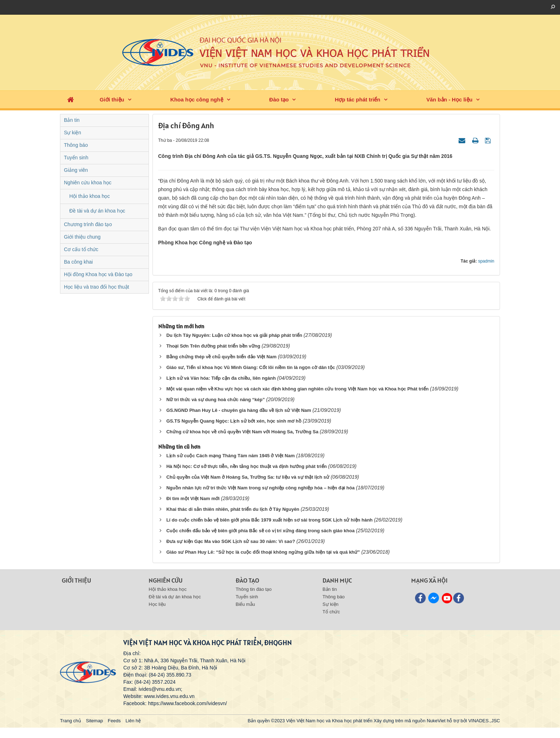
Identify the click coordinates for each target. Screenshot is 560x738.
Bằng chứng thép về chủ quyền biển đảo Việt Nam (222, 357)
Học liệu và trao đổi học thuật (96, 287)
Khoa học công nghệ (197, 99)
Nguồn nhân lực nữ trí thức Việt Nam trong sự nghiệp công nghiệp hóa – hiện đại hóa (261, 488)
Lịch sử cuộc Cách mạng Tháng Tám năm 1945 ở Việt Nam (231, 456)
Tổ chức (331, 612)
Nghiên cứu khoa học (88, 183)
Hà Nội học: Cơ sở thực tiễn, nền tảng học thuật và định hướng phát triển (247, 466)
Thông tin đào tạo (254, 589)
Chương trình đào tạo (88, 224)
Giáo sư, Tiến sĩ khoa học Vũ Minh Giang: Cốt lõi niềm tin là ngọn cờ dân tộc (251, 367)
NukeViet (436, 721)
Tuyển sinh (76, 158)
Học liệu (157, 604)
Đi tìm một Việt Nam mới (193, 498)
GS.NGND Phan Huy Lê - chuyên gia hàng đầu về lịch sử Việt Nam (239, 410)
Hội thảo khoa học (90, 196)
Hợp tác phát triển (358, 99)
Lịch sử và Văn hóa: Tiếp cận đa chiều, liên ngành (221, 378)
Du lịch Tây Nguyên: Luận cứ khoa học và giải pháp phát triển (234, 335)
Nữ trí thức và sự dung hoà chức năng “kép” (216, 400)
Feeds (114, 721)
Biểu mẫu (245, 604)
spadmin (486, 261)
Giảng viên (76, 170)
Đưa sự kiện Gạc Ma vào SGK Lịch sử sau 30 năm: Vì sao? (231, 541)
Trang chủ (71, 721)
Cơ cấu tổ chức (81, 249)
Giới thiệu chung (82, 237)
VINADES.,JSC (484, 721)
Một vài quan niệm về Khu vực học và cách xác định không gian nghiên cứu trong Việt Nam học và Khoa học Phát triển (298, 389)
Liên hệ (133, 721)
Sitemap (94, 721)
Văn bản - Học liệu (449, 99)
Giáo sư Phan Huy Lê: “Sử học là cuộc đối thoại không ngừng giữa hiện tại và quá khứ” (263, 552)
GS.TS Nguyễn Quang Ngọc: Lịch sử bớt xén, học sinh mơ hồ (234, 421)
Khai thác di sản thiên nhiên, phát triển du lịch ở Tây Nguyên (233, 509)
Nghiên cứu (166, 580)
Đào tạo (279, 99)
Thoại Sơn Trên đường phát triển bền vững (213, 346)
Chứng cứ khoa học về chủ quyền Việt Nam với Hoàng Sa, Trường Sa (242, 432)
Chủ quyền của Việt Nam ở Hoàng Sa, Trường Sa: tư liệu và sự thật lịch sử (248, 477)
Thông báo (76, 145)
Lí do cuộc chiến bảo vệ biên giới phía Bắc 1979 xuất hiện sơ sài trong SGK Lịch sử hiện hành (270, 520)
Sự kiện (72, 133)
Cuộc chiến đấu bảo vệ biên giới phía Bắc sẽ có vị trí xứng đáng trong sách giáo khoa (261, 531)
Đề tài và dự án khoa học (97, 211)
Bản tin (72, 120)
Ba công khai (78, 262)
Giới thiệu (112, 99)
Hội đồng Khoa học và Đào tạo (98, 274)
